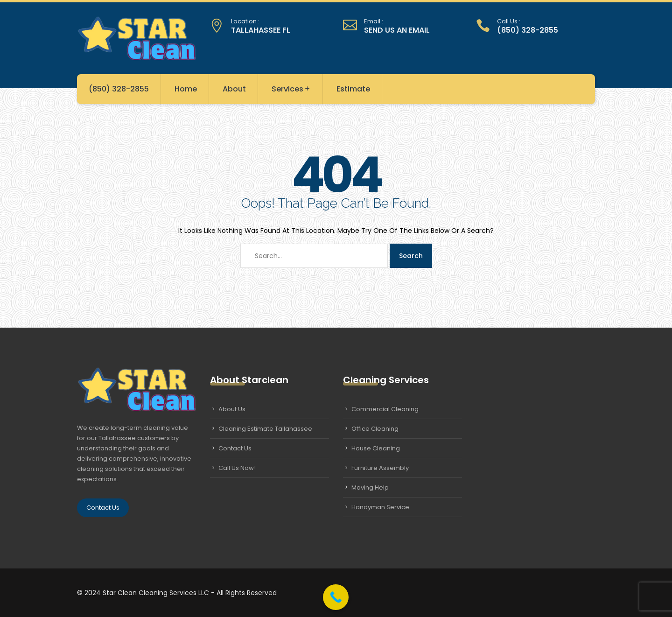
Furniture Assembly (380, 468)
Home (186, 89)
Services (291, 89)
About (234, 89)
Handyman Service (380, 507)
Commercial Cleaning (385, 409)
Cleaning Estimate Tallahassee (265, 429)
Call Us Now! (237, 468)
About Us (232, 409)
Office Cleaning (375, 429)
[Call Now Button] (336, 597)
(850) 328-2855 (119, 89)
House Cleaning (376, 448)
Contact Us (103, 508)
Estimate (353, 89)
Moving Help (370, 487)
